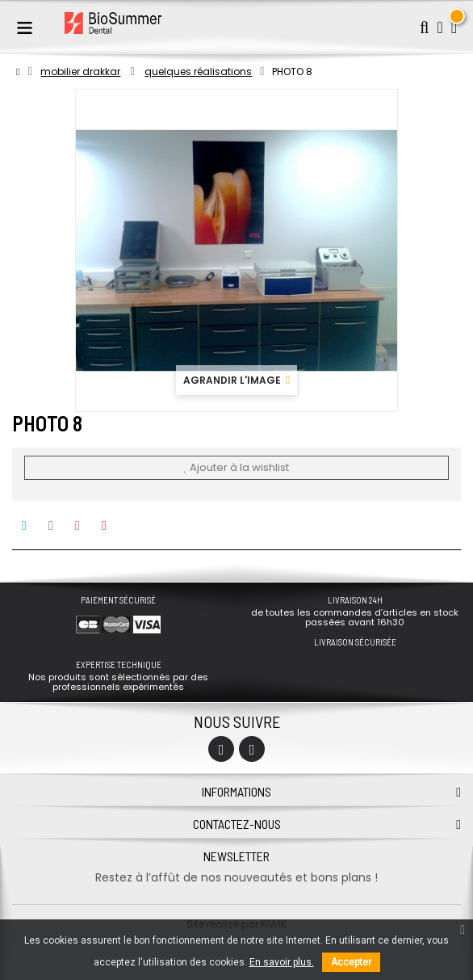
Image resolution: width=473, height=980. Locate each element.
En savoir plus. (282, 962)
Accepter (351, 962)
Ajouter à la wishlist (236, 467)
